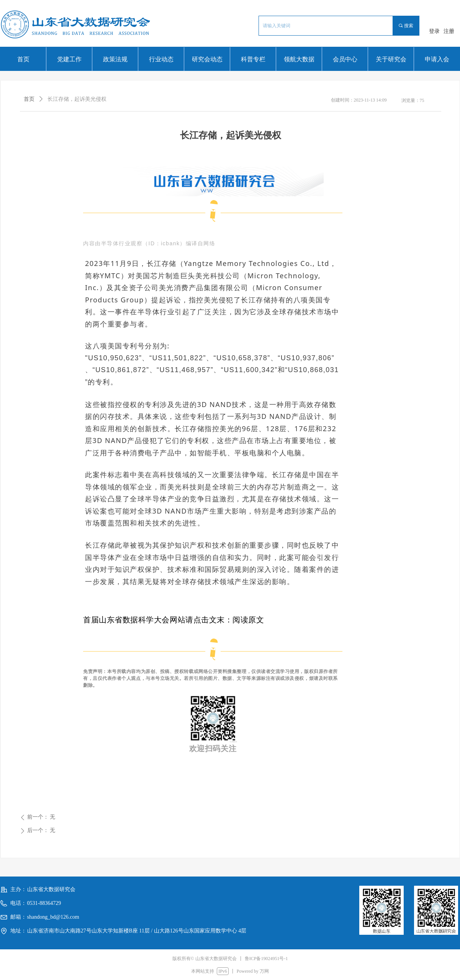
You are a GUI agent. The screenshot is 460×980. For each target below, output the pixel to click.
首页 (29, 99)
